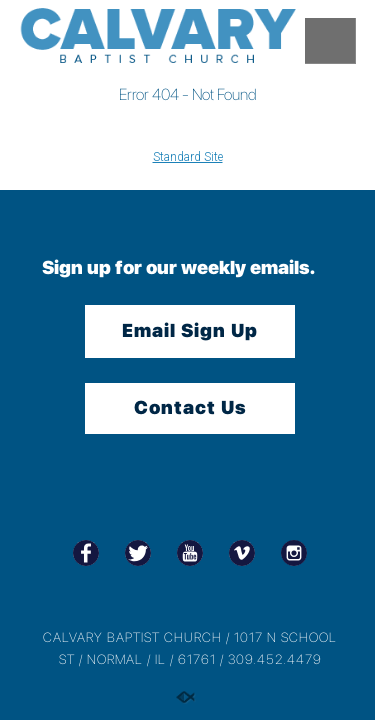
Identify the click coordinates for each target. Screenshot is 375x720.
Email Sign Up (190, 330)
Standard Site (188, 157)
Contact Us (190, 407)
